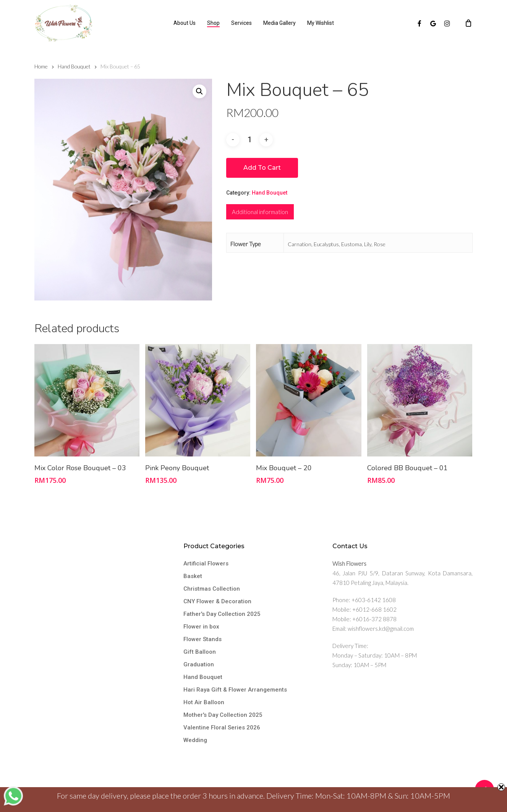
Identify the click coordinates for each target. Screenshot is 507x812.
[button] (199, 91)
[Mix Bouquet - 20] (309, 400)
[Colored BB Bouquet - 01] (420, 400)
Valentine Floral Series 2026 (222, 728)
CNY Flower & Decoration (217, 601)
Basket (193, 576)
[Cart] (468, 23)
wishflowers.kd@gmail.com (381, 628)
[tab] (260, 212)
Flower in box (201, 627)
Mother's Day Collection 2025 (223, 715)
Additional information (260, 212)
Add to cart (262, 168)
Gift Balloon (200, 652)
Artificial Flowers (206, 564)
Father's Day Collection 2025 (222, 614)
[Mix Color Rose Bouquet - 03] (87, 400)
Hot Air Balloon (204, 702)
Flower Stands (202, 639)
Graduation (199, 664)
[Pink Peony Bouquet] (198, 400)
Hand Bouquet (74, 66)
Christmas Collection (212, 589)
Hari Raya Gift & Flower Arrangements (235, 690)
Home (41, 66)
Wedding (195, 740)
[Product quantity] (249, 140)
